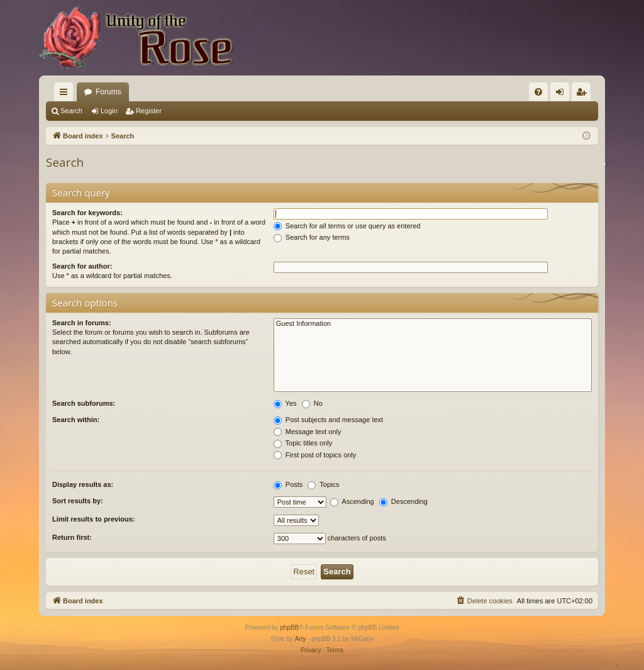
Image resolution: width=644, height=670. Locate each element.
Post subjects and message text (328, 420)
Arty (301, 639)
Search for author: (82, 266)
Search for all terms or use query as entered (347, 226)
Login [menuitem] (563, 94)
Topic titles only (303, 443)
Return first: (72, 537)
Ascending (352, 501)
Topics (323, 484)
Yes (285, 403)
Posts (288, 484)
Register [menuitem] (584, 94)
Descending (403, 501)
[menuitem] (538, 92)
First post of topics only (315, 455)
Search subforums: (84, 403)
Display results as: (83, 484)
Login (109, 111)
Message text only (308, 432)
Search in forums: (82, 323)
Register (149, 111)
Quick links (66, 94)
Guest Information (433, 324)
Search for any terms (312, 237)
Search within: (76, 420)
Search (71, 111)
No (312, 403)
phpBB (289, 628)
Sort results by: (78, 501)
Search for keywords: (87, 213)
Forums (108, 92)
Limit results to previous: (93, 519)
